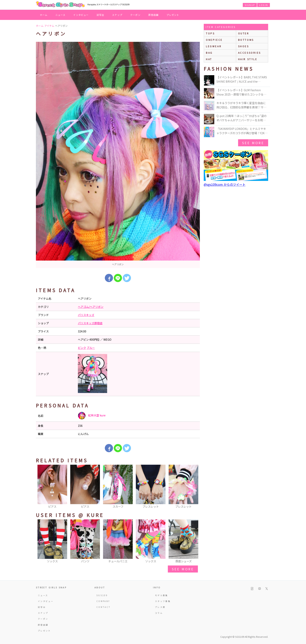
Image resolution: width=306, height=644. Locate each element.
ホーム (44, 15)
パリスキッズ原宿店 (90, 323)
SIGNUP (250, 5)
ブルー (91, 348)
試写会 (101, 15)
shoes (244, 46)
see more (183, 569)
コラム (159, 613)
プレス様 (160, 607)
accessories (250, 53)
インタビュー (81, 15)
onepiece (214, 40)
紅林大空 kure (92, 416)
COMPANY (103, 601)
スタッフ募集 (163, 601)
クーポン (135, 15)
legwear (214, 46)
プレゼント (173, 15)
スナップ (117, 15)
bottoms (246, 40)
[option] (118, 155)
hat (209, 59)
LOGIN (264, 5)
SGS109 (102, 595)
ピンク (82, 348)
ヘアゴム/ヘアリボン (91, 307)
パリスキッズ (86, 315)
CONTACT (104, 607)
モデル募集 (161, 595)
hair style (248, 59)
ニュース (60, 15)
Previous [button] (41, 487)
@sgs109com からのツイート (225, 184)
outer (244, 33)
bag (209, 53)
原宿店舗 (153, 15)
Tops (210, 33)
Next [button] (195, 487)
